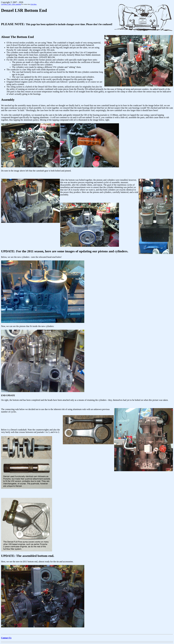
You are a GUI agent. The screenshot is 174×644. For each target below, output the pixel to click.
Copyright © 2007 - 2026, (11, 4)
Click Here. (34, 4)
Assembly (8, 100)
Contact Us (6, 638)
